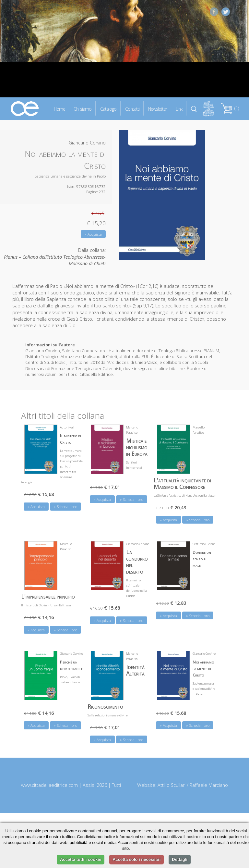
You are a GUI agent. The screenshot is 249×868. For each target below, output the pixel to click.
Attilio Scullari (172, 785)
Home (59, 109)
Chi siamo (83, 109)
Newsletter (158, 109)
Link (179, 109)
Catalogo (108, 109)
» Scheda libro (65, 507)
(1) (230, 108)
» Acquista (93, 234)
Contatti (132, 109)
